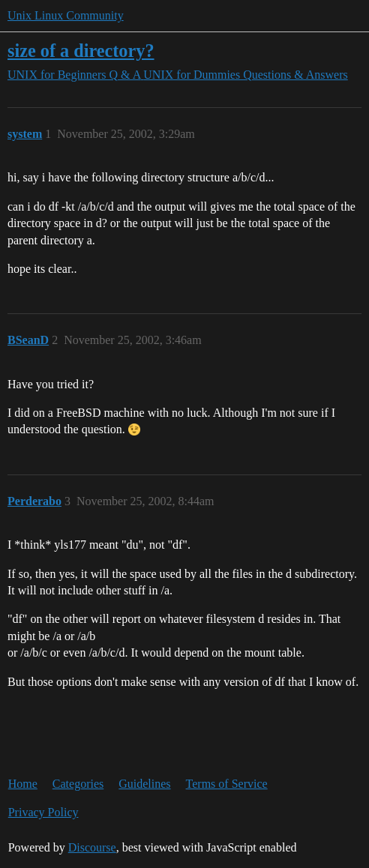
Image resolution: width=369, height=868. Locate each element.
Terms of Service (227, 784)
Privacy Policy (43, 812)
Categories (78, 784)
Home (23, 784)
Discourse (92, 847)
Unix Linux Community (66, 15)
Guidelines (144, 784)
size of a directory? (81, 51)
